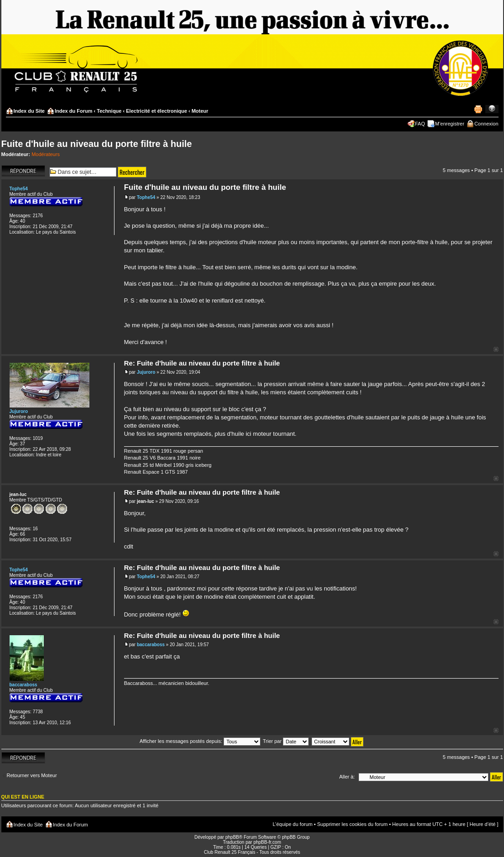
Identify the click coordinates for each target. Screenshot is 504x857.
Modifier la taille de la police (492, 109)
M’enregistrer (450, 124)
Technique (109, 111)
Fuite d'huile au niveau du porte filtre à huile (97, 144)
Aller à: (347, 777)
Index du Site (29, 111)
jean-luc (145, 501)
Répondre (23, 171)
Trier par (286, 741)
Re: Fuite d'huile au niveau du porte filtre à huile (202, 363)
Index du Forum (74, 111)
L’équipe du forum (293, 824)
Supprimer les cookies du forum (352, 824)
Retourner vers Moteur (32, 775)
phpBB (232, 837)
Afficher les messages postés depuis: (200, 741)
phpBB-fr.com (268, 842)
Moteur (200, 111)
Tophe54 (146, 197)
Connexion (486, 124)
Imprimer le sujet (478, 109)
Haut (496, 349)
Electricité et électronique (156, 111)
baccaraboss (151, 645)
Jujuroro (146, 372)
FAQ (420, 124)
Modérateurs (46, 154)
